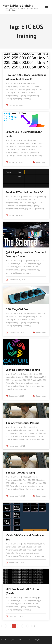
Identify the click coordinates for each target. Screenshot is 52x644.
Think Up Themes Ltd (20, 640)
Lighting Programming (29, 96)
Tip (32, 143)
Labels (9, 377)
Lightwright (11, 143)
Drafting (34, 374)
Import (34, 140)
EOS (24, 140)
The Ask (22, 430)
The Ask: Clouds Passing (20, 473)
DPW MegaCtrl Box (17, 309)
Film (29, 140)
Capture (26, 374)
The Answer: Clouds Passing (23, 423)
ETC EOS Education (19, 200)
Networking (24, 86)
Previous (4, 626)
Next (35, 626)
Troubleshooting (30, 598)
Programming (23, 143)
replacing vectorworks (16, 389)
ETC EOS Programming (25, 89)
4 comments (41, 162)
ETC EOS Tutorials (22, 92)
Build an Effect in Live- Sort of (24, 192)
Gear (34, 313)
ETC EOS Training (27, 203)
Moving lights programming (18, 99)
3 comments (41, 496)
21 (29, 626)
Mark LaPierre (14, 83)
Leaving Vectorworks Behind (23, 370)
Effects (25, 197)
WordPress (42, 640)
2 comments (41, 396)
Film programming (23, 206)
